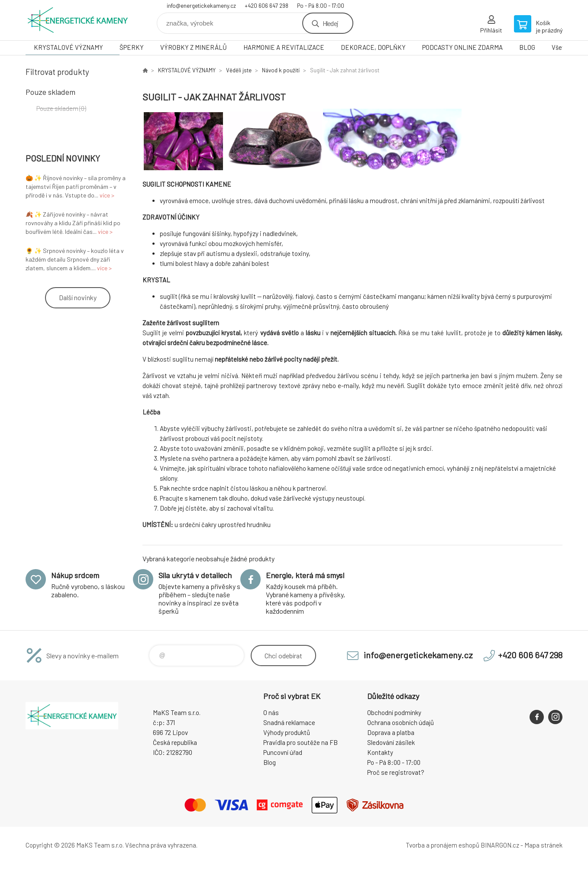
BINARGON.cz (500, 845)
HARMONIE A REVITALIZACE (284, 47)
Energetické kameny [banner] (78, 20)
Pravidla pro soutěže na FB (300, 742)
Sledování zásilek (391, 742)
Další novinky (78, 297)
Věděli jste (239, 70)
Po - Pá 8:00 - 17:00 (394, 762)
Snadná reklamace (289, 722)
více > (107, 195)
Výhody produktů (287, 732)
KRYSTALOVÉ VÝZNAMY (68, 47)
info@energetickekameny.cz (201, 6)
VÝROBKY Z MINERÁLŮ (194, 47)
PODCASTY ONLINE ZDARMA (462, 47)
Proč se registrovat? (396, 772)
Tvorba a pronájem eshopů (443, 845)
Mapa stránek (543, 845)
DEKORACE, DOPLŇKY (373, 47)
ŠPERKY (132, 47)
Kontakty (380, 752)
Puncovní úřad (283, 752)
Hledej (330, 23)
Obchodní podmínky (394, 712)
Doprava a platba (391, 732)
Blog (270, 762)
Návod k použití (281, 70)
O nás (271, 712)
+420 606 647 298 (267, 6)
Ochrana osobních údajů (401, 722)
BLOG (527, 47)
